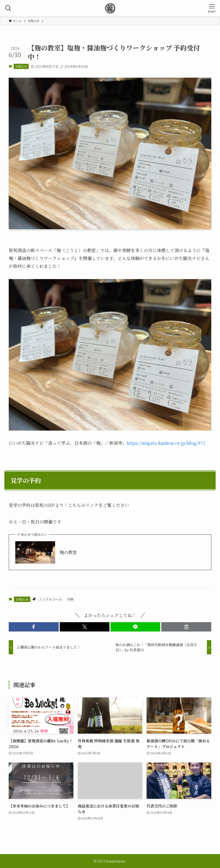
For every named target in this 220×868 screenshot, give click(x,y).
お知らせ (21, 66)
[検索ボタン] (8, 8)
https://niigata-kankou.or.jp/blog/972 (166, 443)
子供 (70, 599)
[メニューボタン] (212, 8)
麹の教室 (68, 552)
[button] (34, 627)
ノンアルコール (50, 599)
